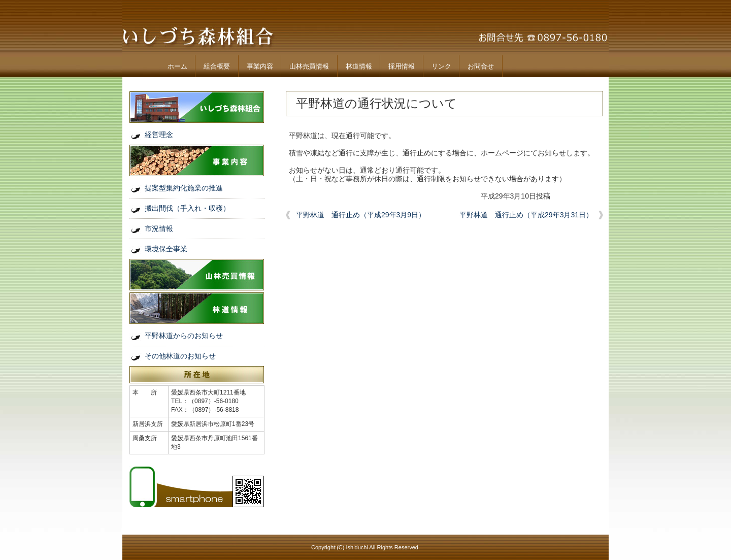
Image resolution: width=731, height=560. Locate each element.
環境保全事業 (166, 249)
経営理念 (159, 135)
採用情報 (402, 66)
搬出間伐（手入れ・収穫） (187, 208)
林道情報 (359, 66)
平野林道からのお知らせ (184, 336)
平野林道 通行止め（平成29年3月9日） (361, 215)
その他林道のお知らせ (180, 356)
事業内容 (260, 66)
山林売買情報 (309, 66)
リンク (441, 66)
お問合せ (481, 66)
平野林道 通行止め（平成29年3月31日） (526, 215)
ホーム (177, 66)
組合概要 (217, 66)
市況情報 (159, 228)
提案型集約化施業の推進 (184, 188)
